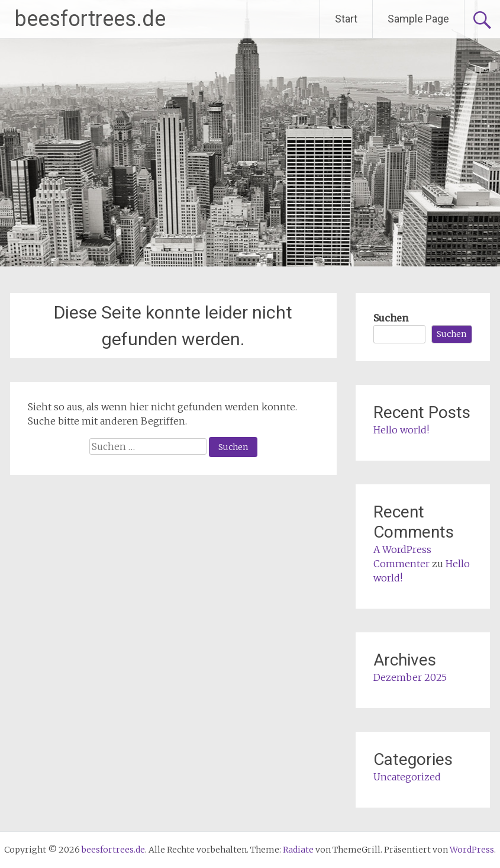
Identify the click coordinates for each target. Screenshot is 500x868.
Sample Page (418, 19)
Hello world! (401, 430)
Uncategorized (407, 777)
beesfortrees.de (90, 19)
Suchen (391, 318)
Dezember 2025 (410, 677)
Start (346, 19)
